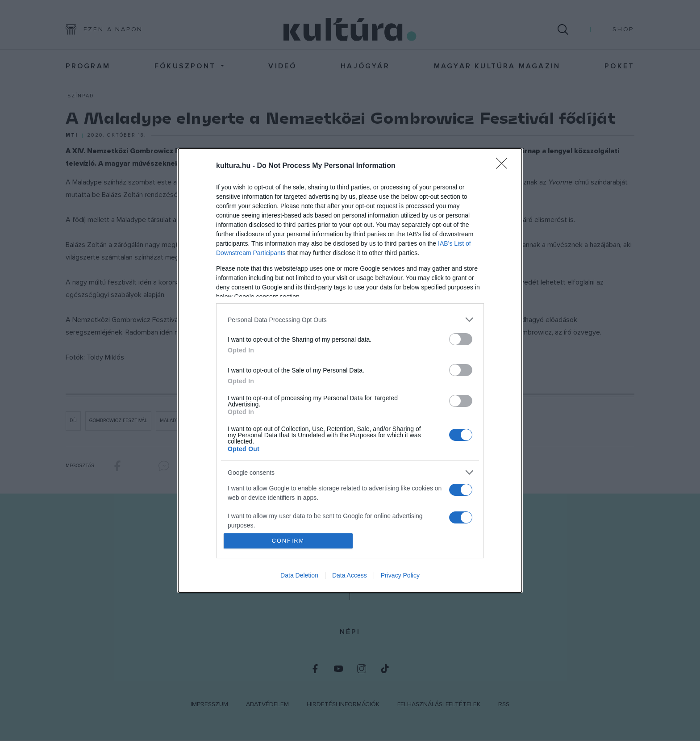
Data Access (350, 575)
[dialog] (350, 371)
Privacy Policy (400, 575)
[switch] (461, 339)
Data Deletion (299, 575)
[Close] (504, 166)
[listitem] (350, 320)
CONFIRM (289, 541)
